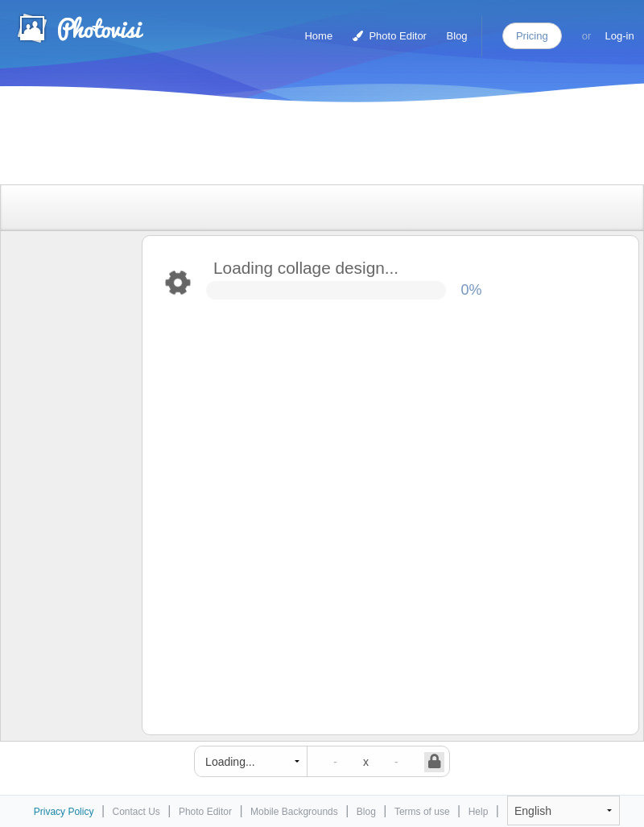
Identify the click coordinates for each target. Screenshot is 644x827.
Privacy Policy (64, 812)
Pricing (532, 36)
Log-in (620, 36)
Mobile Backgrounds (294, 812)
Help (479, 812)
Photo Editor (390, 36)
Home (318, 36)
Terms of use (422, 812)
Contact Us (136, 812)
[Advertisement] (305, 147)
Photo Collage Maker (80, 28)
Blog (457, 36)
